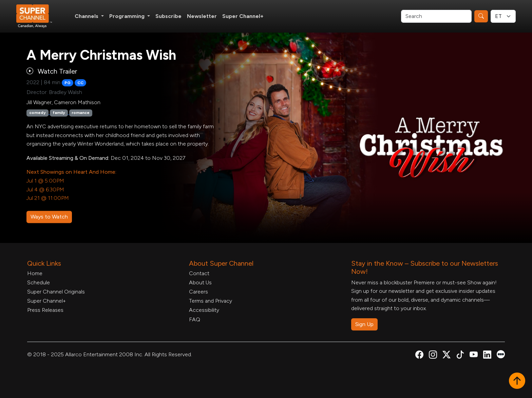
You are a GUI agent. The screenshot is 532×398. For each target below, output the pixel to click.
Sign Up (364, 324)
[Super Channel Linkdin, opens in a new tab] (487, 356)
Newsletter (202, 16)
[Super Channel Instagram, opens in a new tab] (433, 356)
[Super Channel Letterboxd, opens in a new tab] (501, 354)
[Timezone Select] (503, 16)
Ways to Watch (49, 217)
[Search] (436, 16)
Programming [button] (128, 16)
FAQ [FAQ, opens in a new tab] (195, 319)
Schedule (39, 282)
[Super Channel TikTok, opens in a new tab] (460, 356)
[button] (517, 381)
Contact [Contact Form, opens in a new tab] (199, 273)
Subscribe (168, 16)
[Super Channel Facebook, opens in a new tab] (419, 356)
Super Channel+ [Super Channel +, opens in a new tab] (243, 16)
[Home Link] (39, 16)
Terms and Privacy (211, 301)
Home (35, 273)
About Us (200, 282)
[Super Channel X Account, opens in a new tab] (446, 356)
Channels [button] (87, 16)
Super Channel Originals (56, 292)
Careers (198, 292)
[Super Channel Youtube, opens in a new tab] (474, 356)
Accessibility (204, 310)
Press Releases (45, 310)
